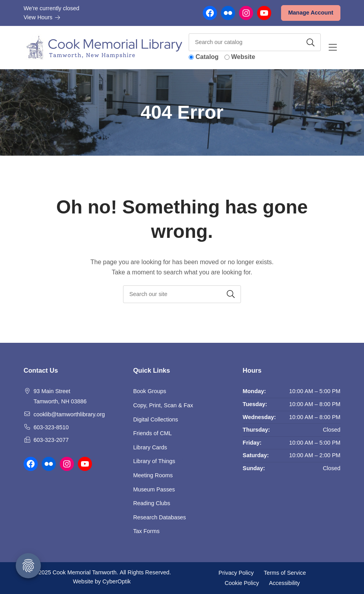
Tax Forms (146, 531)
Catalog (207, 57)
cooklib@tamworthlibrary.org (69, 414)
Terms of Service (285, 573)
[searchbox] (182, 294)
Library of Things (158, 461)
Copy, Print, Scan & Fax (163, 405)
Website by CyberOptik (102, 581)
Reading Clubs (152, 503)
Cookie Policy (242, 583)
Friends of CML (153, 433)
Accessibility (284, 583)
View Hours (42, 17)
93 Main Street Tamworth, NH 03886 (60, 396)
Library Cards (150, 447)
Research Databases (160, 517)
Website (243, 57)
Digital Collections (156, 419)
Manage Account (311, 13)
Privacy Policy (236, 573)
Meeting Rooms (153, 475)
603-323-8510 (51, 427)
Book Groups (150, 391)
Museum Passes (154, 489)
